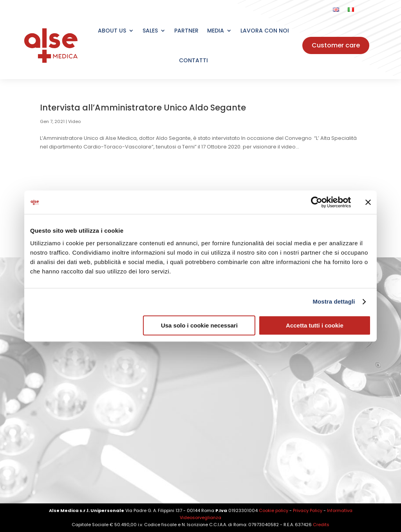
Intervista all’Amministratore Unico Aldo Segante (143, 108)
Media (216, 31)
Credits (321, 525)
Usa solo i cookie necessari (199, 325)
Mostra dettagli (334, 301)
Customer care (336, 45)
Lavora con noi (265, 31)
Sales (150, 31)
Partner (186, 31)
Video (74, 121)
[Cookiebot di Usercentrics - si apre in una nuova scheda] (317, 202)
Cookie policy (274, 510)
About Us (112, 31)
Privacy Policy (308, 510)
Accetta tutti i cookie (315, 325)
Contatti (193, 60)
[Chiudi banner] (368, 202)
